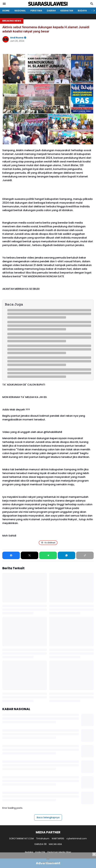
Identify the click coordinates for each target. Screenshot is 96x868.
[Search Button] (92, 4)
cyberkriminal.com (77, 839)
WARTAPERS (58, 839)
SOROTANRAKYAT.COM (21, 839)
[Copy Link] (85, 555)
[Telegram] (48, 555)
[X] (30, 555)
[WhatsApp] (66, 555)
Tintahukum (43, 839)
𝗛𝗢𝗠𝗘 (6, 11)
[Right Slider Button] (93, 11)
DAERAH (51, 11)
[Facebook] (11, 555)
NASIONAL (20, 11)
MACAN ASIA (55, 844)
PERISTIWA (36, 11)
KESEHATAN (67, 11)
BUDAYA (82, 11)
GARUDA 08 (40, 844)
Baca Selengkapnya (48, 817)
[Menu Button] (4, 4)
